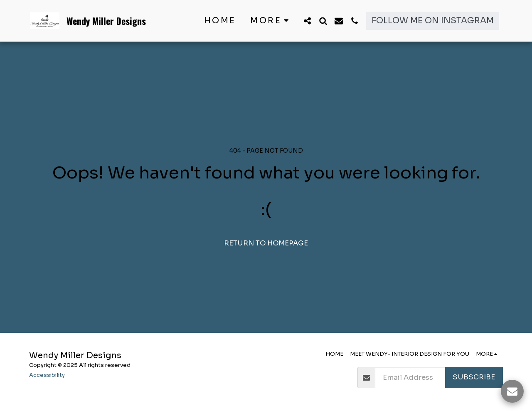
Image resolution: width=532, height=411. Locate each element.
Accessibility (47, 375)
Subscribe (474, 377)
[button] (307, 21)
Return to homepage (266, 243)
